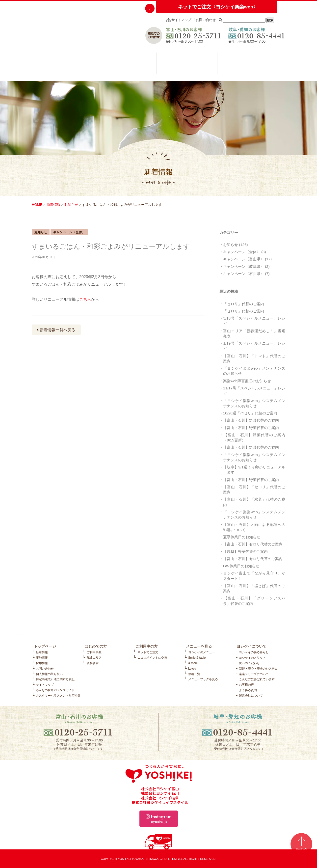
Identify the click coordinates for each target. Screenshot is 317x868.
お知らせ (71, 205)
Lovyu (192, 669)
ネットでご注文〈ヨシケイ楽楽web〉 (218, 7)
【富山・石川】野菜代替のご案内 (251, 420)
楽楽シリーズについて (254, 674)
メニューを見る (187, 64)
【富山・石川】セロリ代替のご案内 (253, 544)
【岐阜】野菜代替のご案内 (245, 552)
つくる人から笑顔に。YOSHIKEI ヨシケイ (69, 26)
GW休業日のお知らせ (241, 566)
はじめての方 (65, 64)
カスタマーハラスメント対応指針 (58, 696)
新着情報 (53, 205)
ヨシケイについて (248, 64)
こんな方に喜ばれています (257, 679)
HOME (37, 205)
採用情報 (42, 663)
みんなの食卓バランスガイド (55, 690)
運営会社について (251, 696)
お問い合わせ (205, 20)
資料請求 (93, 663)
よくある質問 (248, 690)
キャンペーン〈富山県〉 (244, 259)
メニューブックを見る (203, 679)
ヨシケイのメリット (252, 658)
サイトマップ (179, 20)
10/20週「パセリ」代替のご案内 (250, 413)
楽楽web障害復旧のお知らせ (247, 381)
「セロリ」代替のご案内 (244, 304)
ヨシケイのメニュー (202, 652)
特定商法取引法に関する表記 (55, 679)
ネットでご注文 (148, 652)
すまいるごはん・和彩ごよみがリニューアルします (111, 246)
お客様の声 (246, 685)
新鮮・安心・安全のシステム (258, 669)
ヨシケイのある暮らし (254, 652)
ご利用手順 (94, 652)
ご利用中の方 (126, 64)
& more (193, 663)
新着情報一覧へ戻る (56, 330)
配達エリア (94, 658)
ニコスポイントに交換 (152, 658)
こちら (85, 299)
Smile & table (197, 658)
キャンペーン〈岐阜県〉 (244, 266)
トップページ (45, 646)
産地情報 (42, 658)
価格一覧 (194, 674)
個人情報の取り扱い (49, 674)
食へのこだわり (249, 663)
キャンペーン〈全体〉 (242, 252)
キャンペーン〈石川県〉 (244, 274)
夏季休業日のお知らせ (242, 537)
